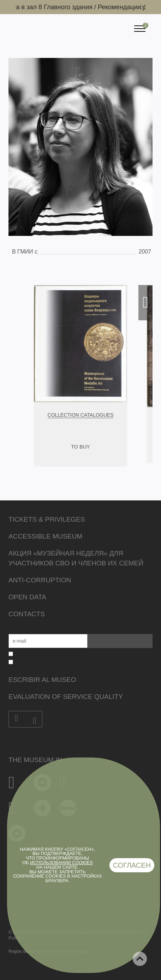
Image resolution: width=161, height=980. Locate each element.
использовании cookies (61, 863)
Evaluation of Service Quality (66, 697)
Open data (27, 597)
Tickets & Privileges (47, 519)
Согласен (132, 865)
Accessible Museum (45, 536)
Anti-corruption (40, 580)
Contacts (27, 614)
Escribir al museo (42, 680)
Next (145, 303)
